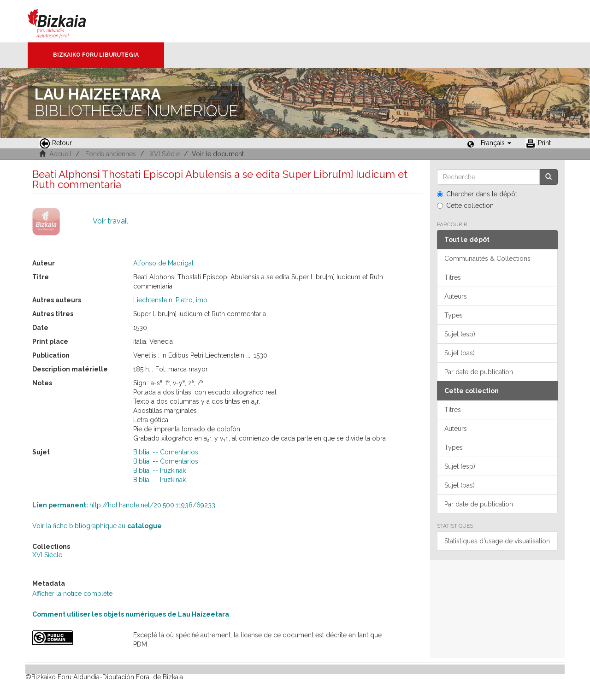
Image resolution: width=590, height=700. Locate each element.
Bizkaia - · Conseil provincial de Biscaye (67, 21)
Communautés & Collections (487, 259)
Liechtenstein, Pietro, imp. (171, 300)
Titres (453, 277)
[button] (496, 143)
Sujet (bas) (460, 353)
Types (454, 315)
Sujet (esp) (460, 334)
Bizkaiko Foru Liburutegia (96, 55)
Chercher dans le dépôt (477, 194)
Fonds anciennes (111, 154)
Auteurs (456, 296)
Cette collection (465, 206)
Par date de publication (479, 372)
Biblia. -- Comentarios (166, 452)
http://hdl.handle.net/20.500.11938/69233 (124, 505)
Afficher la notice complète (72, 594)
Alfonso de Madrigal (163, 263)
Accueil (60, 154)
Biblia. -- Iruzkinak (159, 471)
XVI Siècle (165, 154)
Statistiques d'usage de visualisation (497, 541)
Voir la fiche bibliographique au (97, 526)
